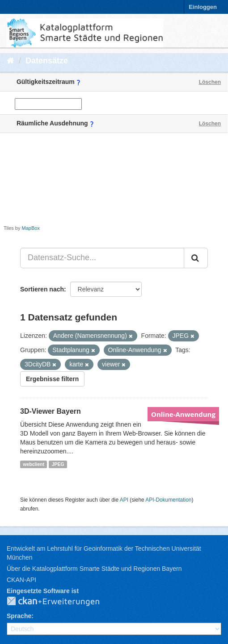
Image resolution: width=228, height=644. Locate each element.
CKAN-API (21, 580)
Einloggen (203, 7)
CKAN (60, 602)
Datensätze (47, 61)
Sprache (19, 616)
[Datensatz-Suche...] (102, 258)
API (124, 500)
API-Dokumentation (168, 500)
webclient (34, 464)
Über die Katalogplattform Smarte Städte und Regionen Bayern (94, 569)
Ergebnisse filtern (52, 379)
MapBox (31, 228)
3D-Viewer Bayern (51, 411)
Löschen (210, 82)
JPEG (58, 464)
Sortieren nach (42, 289)
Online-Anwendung (183, 414)
